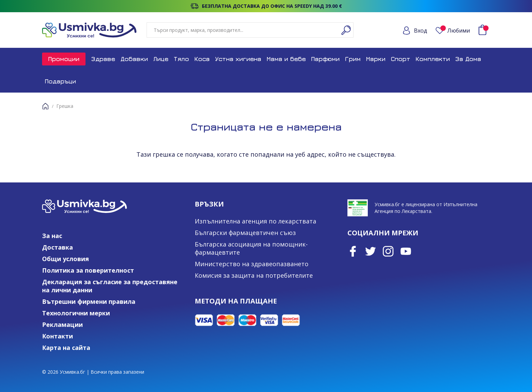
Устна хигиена (238, 59)
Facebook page (353, 251)
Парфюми (325, 59)
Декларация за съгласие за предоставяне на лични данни (110, 286)
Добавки (134, 59)
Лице (161, 59)
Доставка (58, 247)
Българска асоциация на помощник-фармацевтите (251, 248)
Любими (455, 30)
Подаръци (60, 81)
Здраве (103, 59)
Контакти (58, 336)
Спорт (401, 59)
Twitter (370, 251)
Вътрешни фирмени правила (89, 301)
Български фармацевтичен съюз (245, 233)
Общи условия (65, 259)
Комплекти (433, 59)
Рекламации (62, 325)
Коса (202, 59)
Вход (421, 31)
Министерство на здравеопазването (252, 264)
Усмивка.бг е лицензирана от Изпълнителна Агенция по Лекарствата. (426, 208)
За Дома (468, 59)
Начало (45, 106)
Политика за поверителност (88, 270)
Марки (376, 59)
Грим (353, 59)
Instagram (388, 251)
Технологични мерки (76, 313)
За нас (52, 236)
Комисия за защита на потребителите (254, 275)
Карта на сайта (66, 348)
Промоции (64, 59)
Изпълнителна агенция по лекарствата (255, 221)
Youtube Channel (406, 251)
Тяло (181, 59)
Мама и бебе (286, 59)
